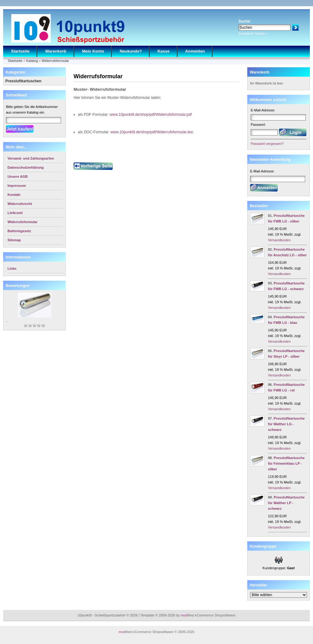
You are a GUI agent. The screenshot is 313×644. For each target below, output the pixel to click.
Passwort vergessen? (267, 144)
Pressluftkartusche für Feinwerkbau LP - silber (286, 463)
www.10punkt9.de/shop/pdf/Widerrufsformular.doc (152, 132)
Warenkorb (56, 51)
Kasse (163, 51)
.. (7, 320)
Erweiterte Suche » (253, 33)
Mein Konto (93, 51)
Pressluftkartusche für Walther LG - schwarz (286, 424)
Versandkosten (279, 240)
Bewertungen (18, 286)
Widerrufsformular (55, 61)
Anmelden (195, 51)
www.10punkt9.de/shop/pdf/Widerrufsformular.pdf (151, 115)
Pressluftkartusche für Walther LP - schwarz (286, 503)
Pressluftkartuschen (23, 81)
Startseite (20, 51)
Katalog (32, 61)
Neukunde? (131, 51)
